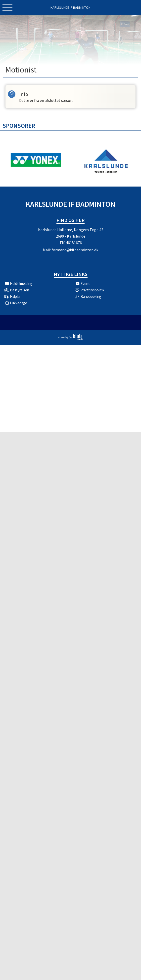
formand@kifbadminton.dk (75, 250)
